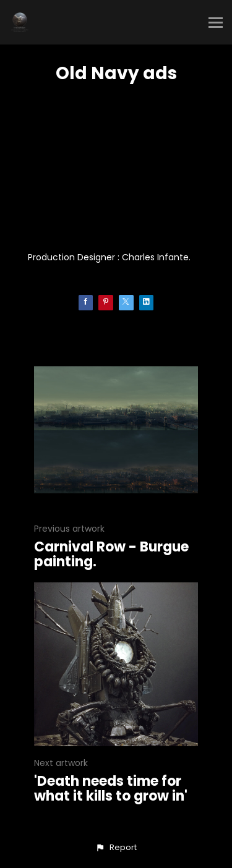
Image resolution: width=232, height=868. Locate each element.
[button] (116, 848)
